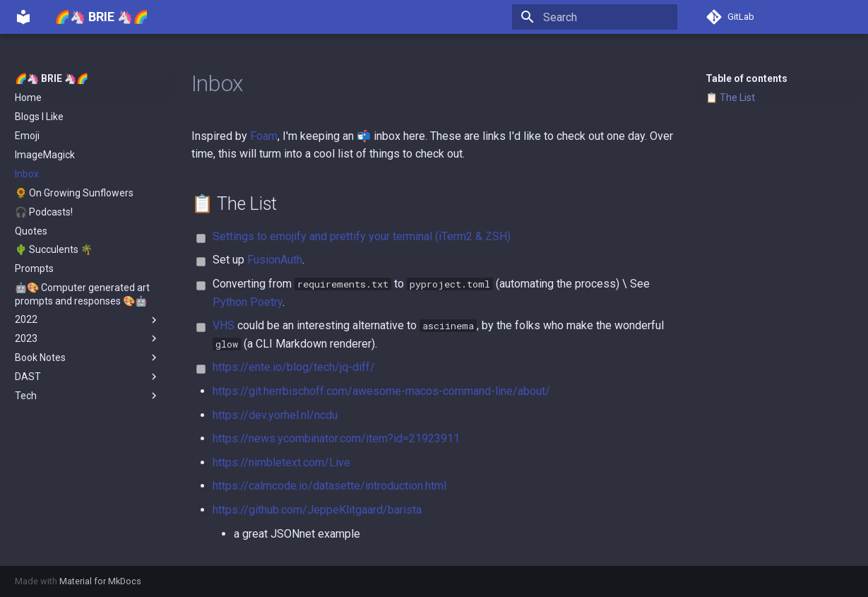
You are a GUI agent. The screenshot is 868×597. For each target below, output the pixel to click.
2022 (88, 320)
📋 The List (730, 97)
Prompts (34, 268)
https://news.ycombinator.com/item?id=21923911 (336, 438)
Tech (88, 396)
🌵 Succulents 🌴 (54, 249)
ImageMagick (45, 155)
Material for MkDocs (100, 581)
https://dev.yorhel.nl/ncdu (275, 415)
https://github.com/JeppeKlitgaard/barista (317, 510)
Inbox (27, 174)
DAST (88, 377)
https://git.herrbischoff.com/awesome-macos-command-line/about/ (381, 391)
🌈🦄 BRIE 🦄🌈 (52, 78)
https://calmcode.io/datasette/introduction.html (329, 486)
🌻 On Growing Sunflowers (74, 193)
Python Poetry (248, 302)
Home (28, 97)
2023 (88, 338)
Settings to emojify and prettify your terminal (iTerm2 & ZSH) (362, 236)
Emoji (27, 136)
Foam (264, 136)
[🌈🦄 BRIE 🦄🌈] (23, 17)
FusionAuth (275, 260)
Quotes (31, 231)
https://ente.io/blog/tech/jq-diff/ (294, 367)
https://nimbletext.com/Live (281, 462)
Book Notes (88, 357)
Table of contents (747, 78)
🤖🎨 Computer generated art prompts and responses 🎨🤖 (82, 294)
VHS (224, 325)
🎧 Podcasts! (44, 212)
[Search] (595, 17)
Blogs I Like (39, 117)
